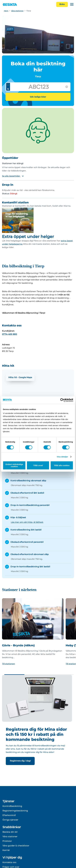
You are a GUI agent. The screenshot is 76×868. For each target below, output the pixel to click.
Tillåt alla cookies (62, 465)
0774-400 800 (10, 334)
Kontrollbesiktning (12, 806)
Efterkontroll (9, 815)
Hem (6, 11)
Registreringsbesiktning (15, 811)
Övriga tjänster (10, 820)
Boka (62, 4)
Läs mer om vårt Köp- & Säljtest (27, 522)
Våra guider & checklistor (16, 846)
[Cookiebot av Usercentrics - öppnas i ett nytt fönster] (62, 400)
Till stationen (9, 664)
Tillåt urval (38, 465)
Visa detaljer (62, 457)
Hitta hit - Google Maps (20, 377)
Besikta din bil (10, 832)
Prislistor (7, 841)
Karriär (6, 850)
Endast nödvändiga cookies (14, 465)
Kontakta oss (9, 862)
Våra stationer (17, 11)
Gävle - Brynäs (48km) (18, 645)
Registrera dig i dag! (20, 761)
